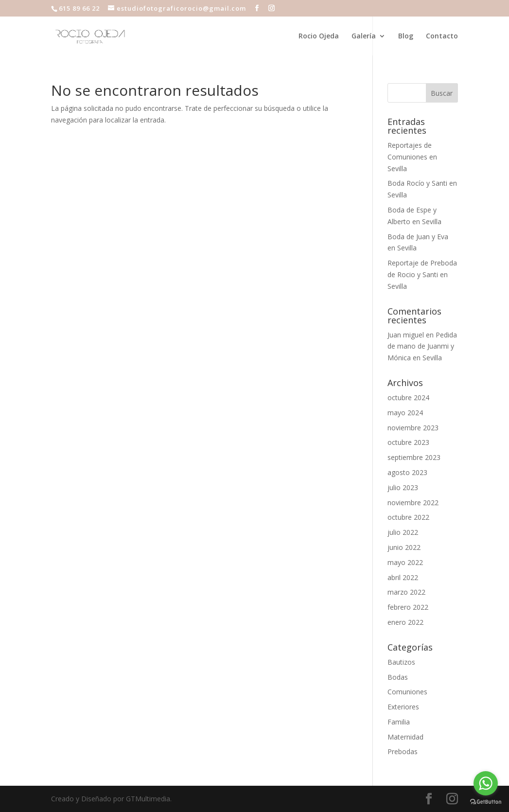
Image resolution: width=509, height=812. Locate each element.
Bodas (398, 677)
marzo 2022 (406, 592)
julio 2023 (403, 487)
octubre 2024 (408, 397)
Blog (406, 36)
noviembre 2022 (413, 503)
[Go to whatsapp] (486, 783)
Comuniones (407, 692)
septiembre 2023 (414, 457)
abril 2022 (403, 577)
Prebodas (403, 751)
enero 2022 (405, 622)
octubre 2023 (408, 442)
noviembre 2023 (413, 428)
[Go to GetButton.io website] (486, 802)
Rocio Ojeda (319, 36)
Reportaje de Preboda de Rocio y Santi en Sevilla (422, 274)
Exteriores (403, 707)
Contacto (442, 36)
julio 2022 (403, 532)
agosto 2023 (407, 472)
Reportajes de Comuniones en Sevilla (412, 157)
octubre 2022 (408, 517)
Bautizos (401, 662)
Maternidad (405, 737)
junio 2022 (404, 547)
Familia (399, 722)
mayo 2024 (405, 413)
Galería (364, 36)
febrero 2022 (408, 607)
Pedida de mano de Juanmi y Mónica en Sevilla (422, 346)
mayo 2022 (405, 562)
